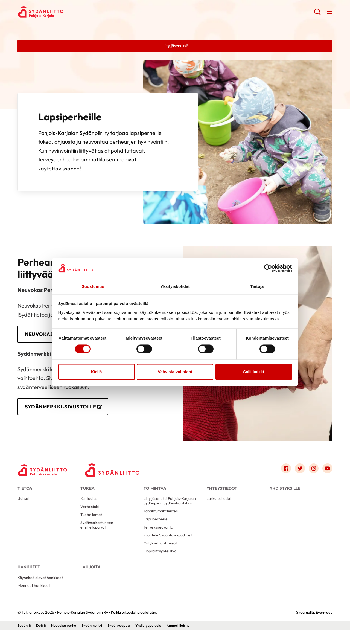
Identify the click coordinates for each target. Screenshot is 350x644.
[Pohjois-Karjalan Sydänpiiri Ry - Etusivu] (45, 473)
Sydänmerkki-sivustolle (64, 409)
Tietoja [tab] (257, 286)
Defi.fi (42, 639)
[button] (317, 14)
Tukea (87, 491)
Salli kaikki (254, 372)
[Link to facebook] (283, 471)
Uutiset (24, 504)
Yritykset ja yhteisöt (161, 552)
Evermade (324, 626)
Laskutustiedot (220, 504)
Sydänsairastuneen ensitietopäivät (98, 532)
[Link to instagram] (312, 471)
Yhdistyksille (285, 491)
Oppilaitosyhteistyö (161, 561)
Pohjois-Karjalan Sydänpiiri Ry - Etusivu (61, 13)
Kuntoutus (90, 504)
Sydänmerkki (96, 639)
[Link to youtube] (327, 471)
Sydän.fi (24, 639)
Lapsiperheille (156, 526)
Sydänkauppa (124, 639)
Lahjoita (91, 578)
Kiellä (96, 372)
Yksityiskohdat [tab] (175, 286)
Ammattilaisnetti (187, 639)
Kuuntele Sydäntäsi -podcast (170, 543)
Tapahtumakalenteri (162, 517)
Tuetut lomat (92, 521)
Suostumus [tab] (93, 286)
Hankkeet (29, 578)
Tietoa (25, 491)
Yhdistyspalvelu (154, 639)
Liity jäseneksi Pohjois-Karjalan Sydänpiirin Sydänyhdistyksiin (171, 506)
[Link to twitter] (297, 471)
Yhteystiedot (222, 491)
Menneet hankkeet (34, 599)
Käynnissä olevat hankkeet (41, 590)
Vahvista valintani (175, 372)
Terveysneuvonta (159, 535)
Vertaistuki (90, 512)
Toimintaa (155, 491)
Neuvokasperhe (66, 639)
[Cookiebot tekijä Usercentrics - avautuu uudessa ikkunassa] (268, 268)
